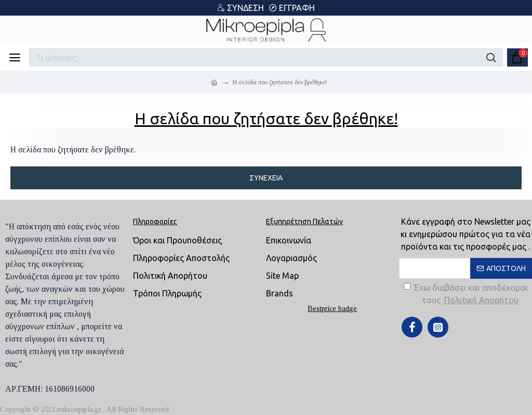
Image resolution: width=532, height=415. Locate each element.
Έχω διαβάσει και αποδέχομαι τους (465, 295)
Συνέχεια (266, 178)
